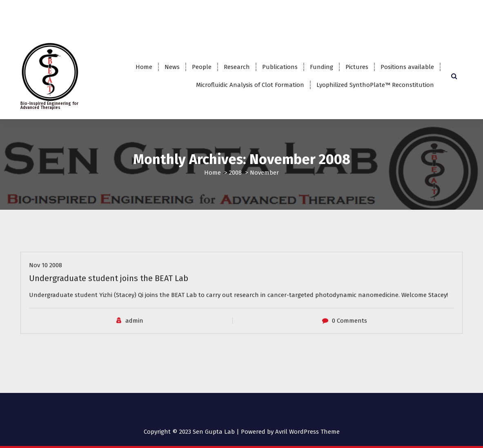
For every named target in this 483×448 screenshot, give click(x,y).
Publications (280, 67)
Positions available (407, 67)
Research (237, 67)
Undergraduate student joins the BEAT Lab (109, 284)
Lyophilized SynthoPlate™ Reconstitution (375, 85)
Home (144, 67)
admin (134, 326)
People (202, 67)
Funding (322, 67)
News (172, 67)
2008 (235, 173)
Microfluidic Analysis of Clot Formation (250, 85)
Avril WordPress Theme (307, 432)
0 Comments (349, 326)
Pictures (357, 67)
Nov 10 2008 (46, 271)
